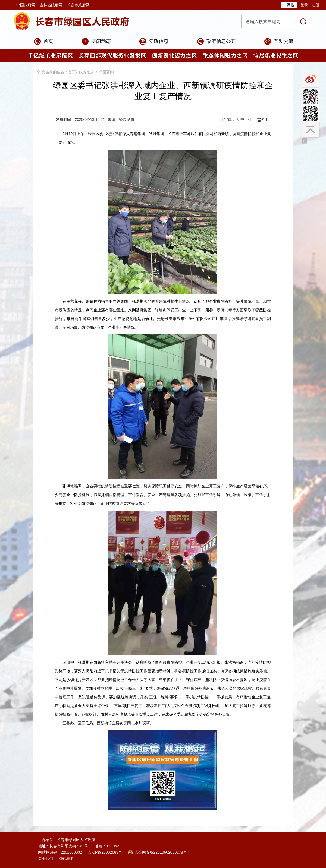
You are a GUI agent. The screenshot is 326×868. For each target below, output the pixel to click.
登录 (304, 5)
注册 (315, 5)
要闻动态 (101, 41)
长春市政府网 (78, 5)
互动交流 (284, 41)
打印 (266, 119)
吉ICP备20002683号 (105, 852)
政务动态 (87, 72)
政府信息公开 (221, 41)
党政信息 (159, 41)
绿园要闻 (106, 72)
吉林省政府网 (51, 5)
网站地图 (66, 859)
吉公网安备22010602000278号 (161, 852)
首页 (48, 41)
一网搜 (289, 5)
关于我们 (46, 859)
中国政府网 (26, 5)
